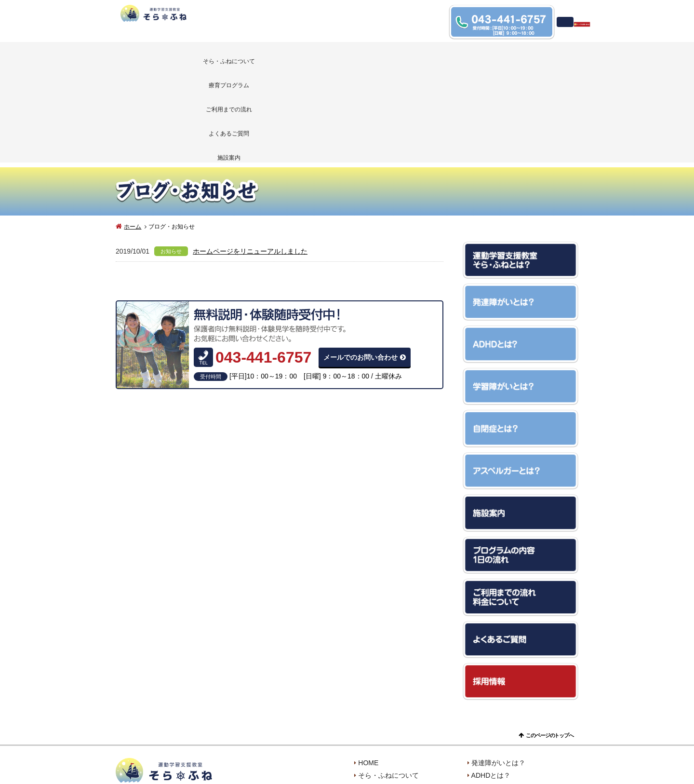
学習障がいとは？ (498, 701)
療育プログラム (254, 59)
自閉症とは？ (492, 714)
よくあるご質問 (439, 59)
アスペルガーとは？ (502, 726)
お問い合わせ (378, 751)
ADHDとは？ (491, 689)
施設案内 (532, 59)
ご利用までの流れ (347, 59)
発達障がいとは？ (498, 676)
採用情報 (485, 751)
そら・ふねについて (162, 59)
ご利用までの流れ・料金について (409, 726)
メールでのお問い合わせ (360, 270)
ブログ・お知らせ (498, 739)
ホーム (133, 140)
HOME (368, 676)
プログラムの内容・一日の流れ (405, 714)
